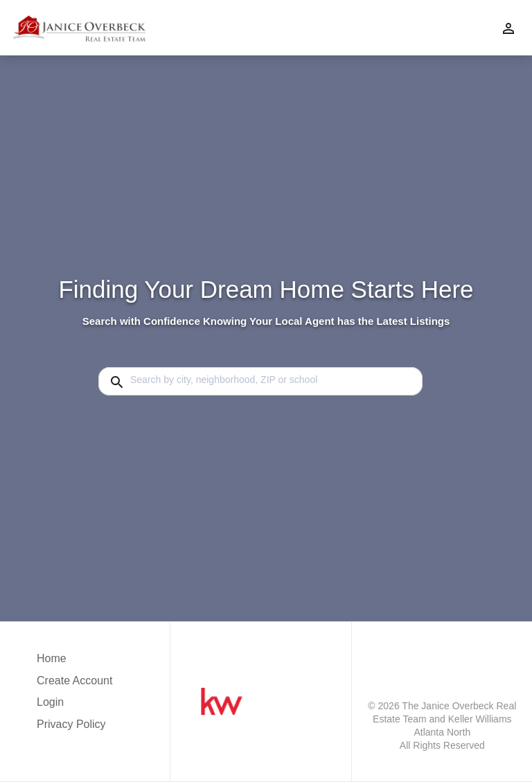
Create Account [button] (74, 681)
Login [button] (50, 702)
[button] (74, 706)
